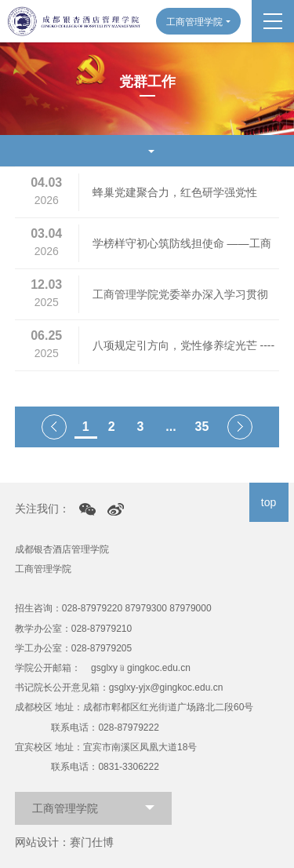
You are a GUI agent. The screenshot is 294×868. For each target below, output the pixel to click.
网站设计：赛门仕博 (64, 842)
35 (202, 427)
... (171, 427)
